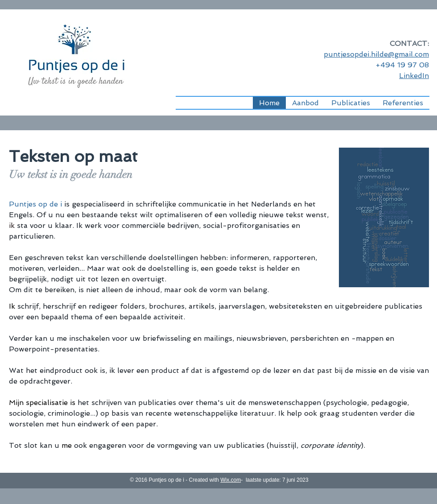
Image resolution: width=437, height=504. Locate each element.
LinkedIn (414, 76)
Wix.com (231, 480)
